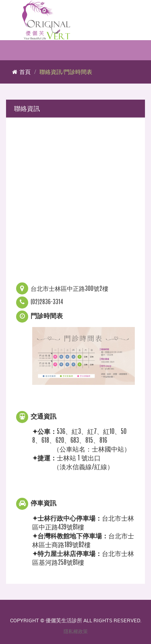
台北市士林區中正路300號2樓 (69, 289)
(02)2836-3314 (47, 302)
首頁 (21, 72)
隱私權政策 (76, 632)
